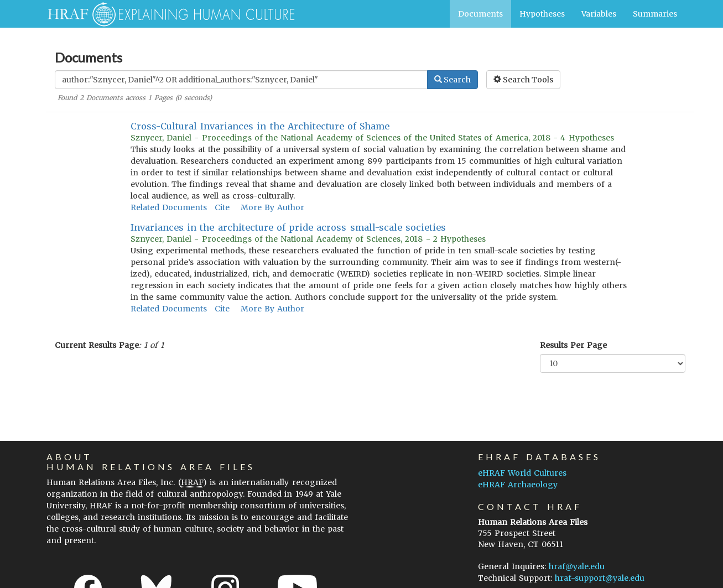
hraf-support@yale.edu (600, 578)
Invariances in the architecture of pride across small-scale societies (288, 227)
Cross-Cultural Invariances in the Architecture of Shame (260, 126)
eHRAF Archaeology (518, 485)
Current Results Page (97, 345)
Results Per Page (573, 345)
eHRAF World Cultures (522, 473)
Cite (222, 207)
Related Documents (169, 207)
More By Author (272, 207)
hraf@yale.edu (577, 566)
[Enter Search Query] (241, 80)
